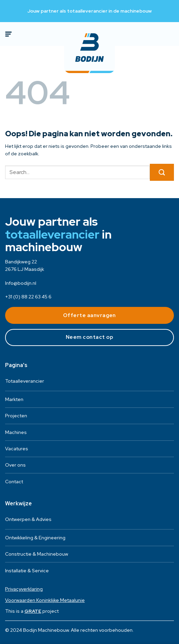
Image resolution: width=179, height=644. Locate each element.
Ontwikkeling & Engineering (35, 538)
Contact (14, 482)
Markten (14, 399)
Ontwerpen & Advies (28, 519)
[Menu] (9, 34)
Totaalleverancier (25, 381)
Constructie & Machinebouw (37, 554)
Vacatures (17, 449)
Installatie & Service (27, 571)
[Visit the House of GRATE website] (33, 611)
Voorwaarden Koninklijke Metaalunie (45, 600)
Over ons (15, 465)
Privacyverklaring (24, 589)
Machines (16, 432)
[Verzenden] (162, 172)
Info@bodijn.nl (21, 283)
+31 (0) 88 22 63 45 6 (28, 297)
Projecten (16, 416)
